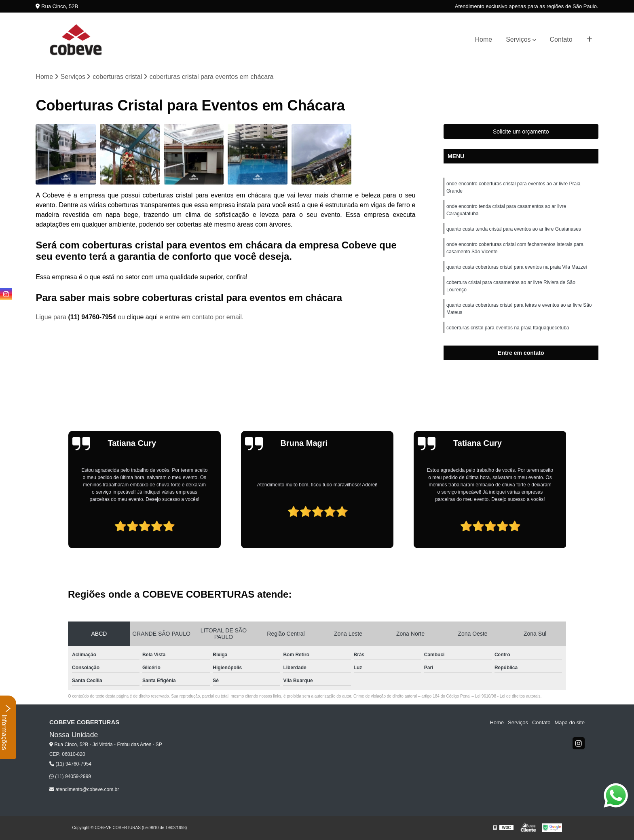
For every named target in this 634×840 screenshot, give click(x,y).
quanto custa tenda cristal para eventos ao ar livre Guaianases (514, 229)
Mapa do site (570, 722)
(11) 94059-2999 (70, 776)
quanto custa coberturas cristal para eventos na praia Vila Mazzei (517, 267)
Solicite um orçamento (521, 132)
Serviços (518, 39)
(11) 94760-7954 (93, 317)
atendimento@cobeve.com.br (84, 789)
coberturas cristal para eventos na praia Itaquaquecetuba (508, 328)
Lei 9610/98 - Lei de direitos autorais (508, 696)
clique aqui (142, 317)
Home (484, 39)
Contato (561, 39)
